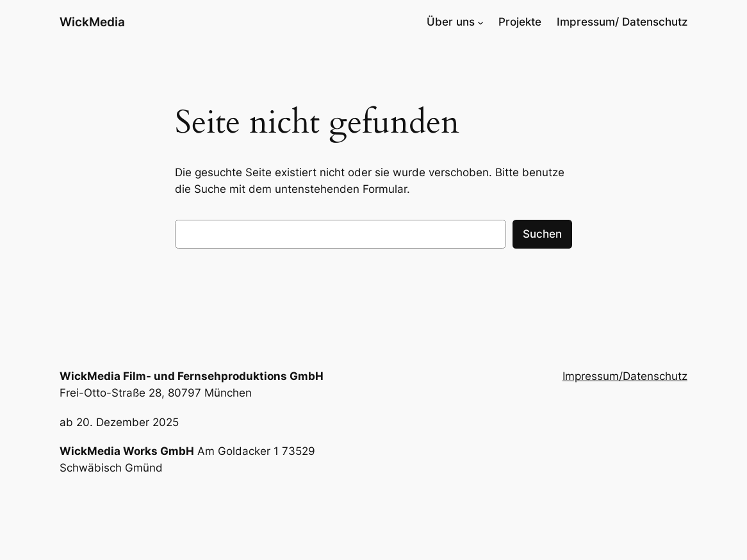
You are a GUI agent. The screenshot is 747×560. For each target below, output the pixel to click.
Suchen (542, 234)
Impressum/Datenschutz (625, 376)
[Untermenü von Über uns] (480, 22)
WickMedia (92, 22)
